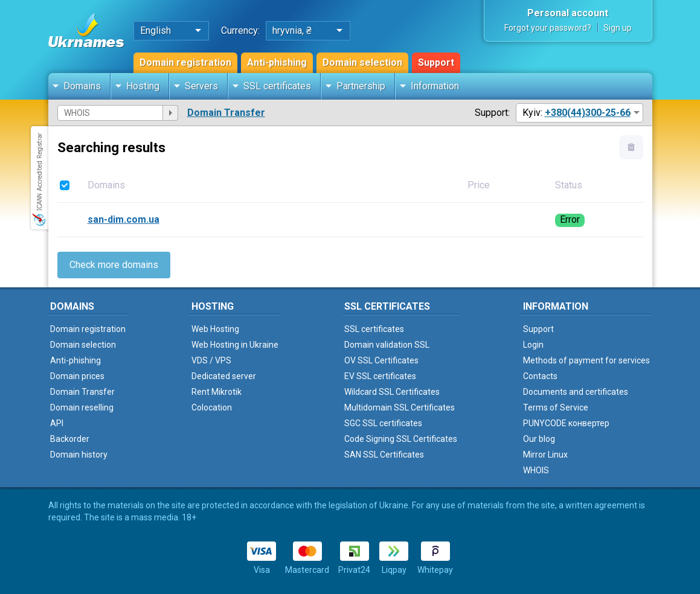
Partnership (361, 86)
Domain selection (362, 62)
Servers (201, 86)
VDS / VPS (211, 360)
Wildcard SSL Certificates (392, 392)
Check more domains (114, 265)
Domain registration (185, 62)
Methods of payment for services (586, 360)
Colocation (212, 407)
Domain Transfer (226, 113)
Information (435, 86)
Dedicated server (224, 376)
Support (436, 62)
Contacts (540, 376)
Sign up (618, 28)
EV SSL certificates (380, 376)
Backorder (70, 439)
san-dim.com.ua (124, 219)
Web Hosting (215, 329)
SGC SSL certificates (383, 423)
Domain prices (77, 376)
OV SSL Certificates (381, 360)
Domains (82, 86)
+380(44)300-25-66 (588, 113)
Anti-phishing (277, 62)
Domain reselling (82, 407)
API (57, 423)
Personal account (568, 13)
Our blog (539, 439)
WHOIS (536, 470)
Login (533, 345)
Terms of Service (556, 407)
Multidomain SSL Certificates (400, 407)
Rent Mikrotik (217, 392)
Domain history (79, 455)
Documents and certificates (576, 392)
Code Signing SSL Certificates (401, 439)
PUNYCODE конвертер (566, 423)
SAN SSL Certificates (384, 455)
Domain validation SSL (387, 345)
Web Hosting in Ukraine (235, 345)
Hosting (143, 86)
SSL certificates (277, 86)
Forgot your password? (548, 28)
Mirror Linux (545, 455)
